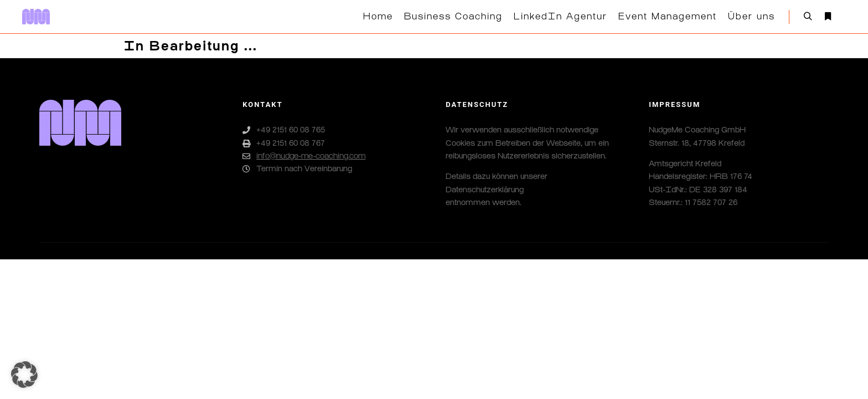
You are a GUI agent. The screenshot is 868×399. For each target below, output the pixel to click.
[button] (24, 375)
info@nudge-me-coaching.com (304, 156)
